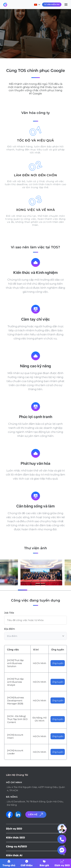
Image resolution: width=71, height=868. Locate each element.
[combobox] (35, 636)
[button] (12, 590)
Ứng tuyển (58, 663)
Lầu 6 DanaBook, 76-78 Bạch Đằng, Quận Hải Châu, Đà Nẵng (35, 803)
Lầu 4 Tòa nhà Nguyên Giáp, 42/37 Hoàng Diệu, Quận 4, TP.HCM (36, 789)
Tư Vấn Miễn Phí (52, 4)
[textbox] (35, 636)
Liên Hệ (36, 814)
